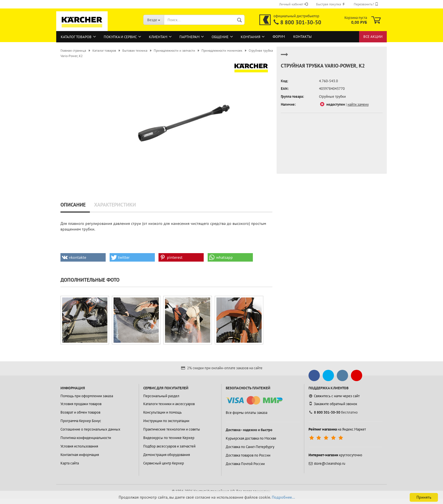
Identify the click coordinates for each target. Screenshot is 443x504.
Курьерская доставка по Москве (251, 438)
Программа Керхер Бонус (81, 421)
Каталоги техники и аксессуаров (169, 404)
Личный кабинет (293, 4)
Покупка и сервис (120, 37)
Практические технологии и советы (172, 429)
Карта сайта (70, 463)
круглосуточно (335, 455)
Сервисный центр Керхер (164, 463)
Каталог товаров (76, 37)
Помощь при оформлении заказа (87, 396)
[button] (83, 257)
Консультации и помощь (162, 412)
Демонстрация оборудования (167, 455)
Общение (220, 37)
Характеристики (115, 205)
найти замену (358, 104)
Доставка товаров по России (248, 455)
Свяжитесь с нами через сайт (334, 396)
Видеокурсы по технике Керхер (169, 438)
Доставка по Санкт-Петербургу (250, 447)
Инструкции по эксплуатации (166, 421)
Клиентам (158, 37)
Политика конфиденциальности (86, 438)
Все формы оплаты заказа (247, 413)
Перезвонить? (366, 4)
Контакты (302, 37)
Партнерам (189, 37)
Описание (73, 205)
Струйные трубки (332, 96)
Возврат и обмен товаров (80, 412)
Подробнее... (283, 497)
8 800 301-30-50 (301, 22)
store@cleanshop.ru (327, 463)
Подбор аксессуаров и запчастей (169, 446)
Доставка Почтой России (245, 464)
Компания (250, 37)
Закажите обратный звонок (333, 404)
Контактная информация (80, 455)
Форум (279, 37)
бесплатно (333, 412)
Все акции (373, 37)
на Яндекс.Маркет (337, 429)
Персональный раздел (161, 396)
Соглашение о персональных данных (90, 429)
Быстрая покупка (331, 4)
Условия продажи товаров (81, 404)
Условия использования (79, 446)
